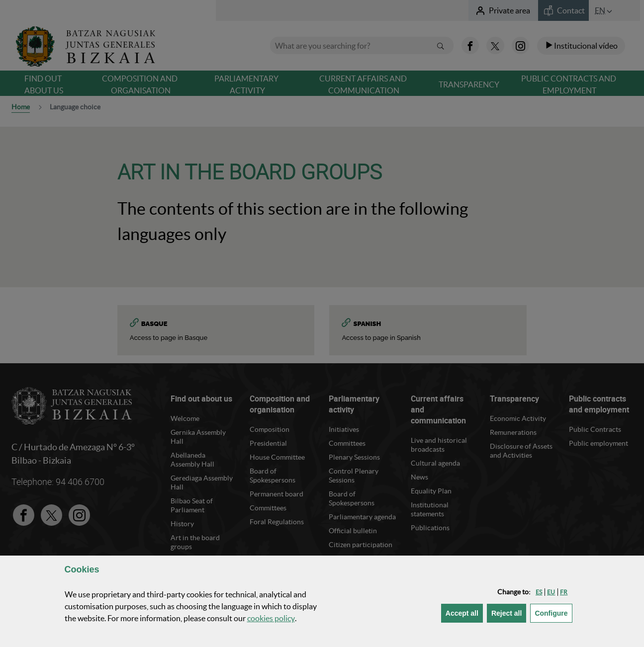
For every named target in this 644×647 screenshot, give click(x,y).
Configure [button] (553, 612)
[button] (539, 592)
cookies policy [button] (271, 618)
